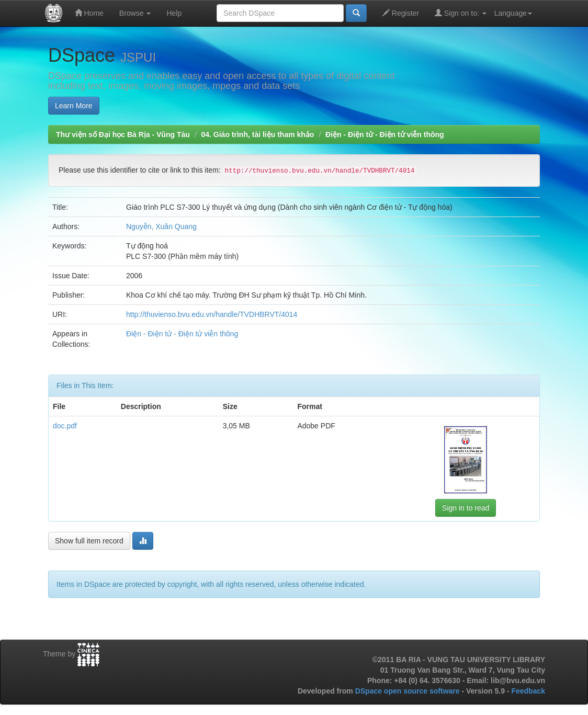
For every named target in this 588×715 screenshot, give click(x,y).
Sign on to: (461, 13)
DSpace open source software (409, 691)
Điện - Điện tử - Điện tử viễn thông (385, 134)
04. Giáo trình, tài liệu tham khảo (257, 134)
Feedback (528, 691)
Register (401, 13)
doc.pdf (65, 426)
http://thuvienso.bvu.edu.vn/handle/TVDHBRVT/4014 (212, 314)
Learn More (74, 106)
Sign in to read (466, 508)
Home (89, 13)
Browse (135, 13)
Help (174, 13)
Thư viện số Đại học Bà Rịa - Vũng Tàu (123, 134)
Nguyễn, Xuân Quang (161, 226)
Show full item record (89, 541)
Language (513, 13)
